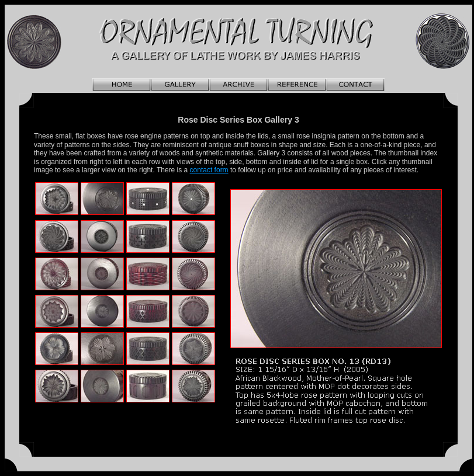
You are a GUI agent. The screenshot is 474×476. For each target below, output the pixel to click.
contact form (209, 170)
